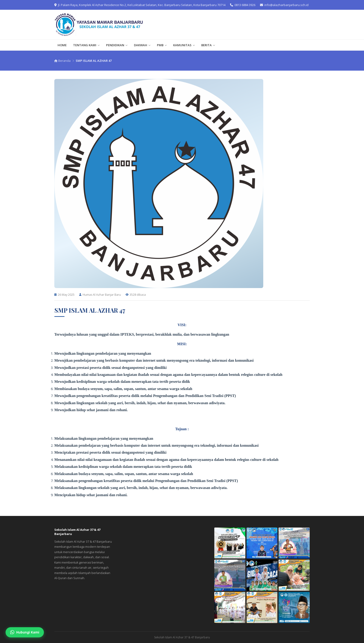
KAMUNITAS (184, 45)
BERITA (208, 45)
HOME (62, 45)
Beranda (62, 61)
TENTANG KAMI (86, 45)
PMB (162, 45)
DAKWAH (142, 45)
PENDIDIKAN (117, 45)
